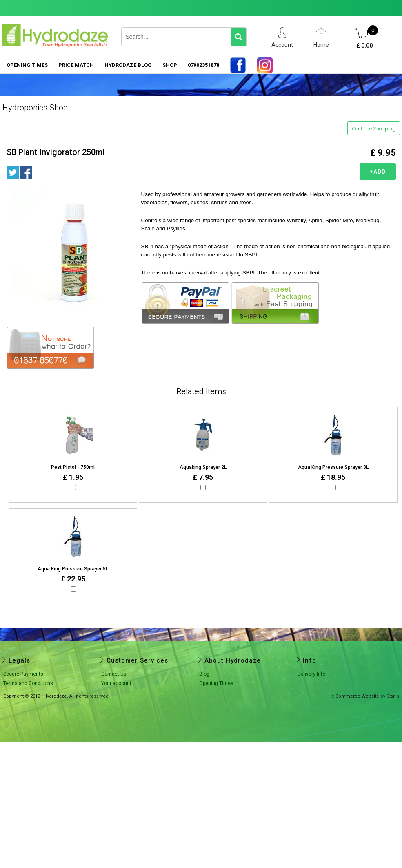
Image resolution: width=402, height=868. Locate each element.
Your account (116, 683)
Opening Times (27, 65)
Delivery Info (311, 674)
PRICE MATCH (76, 65)
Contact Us (114, 674)
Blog (204, 674)
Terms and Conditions (28, 683)
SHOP (170, 65)
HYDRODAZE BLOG (128, 65)
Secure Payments (23, 674)
